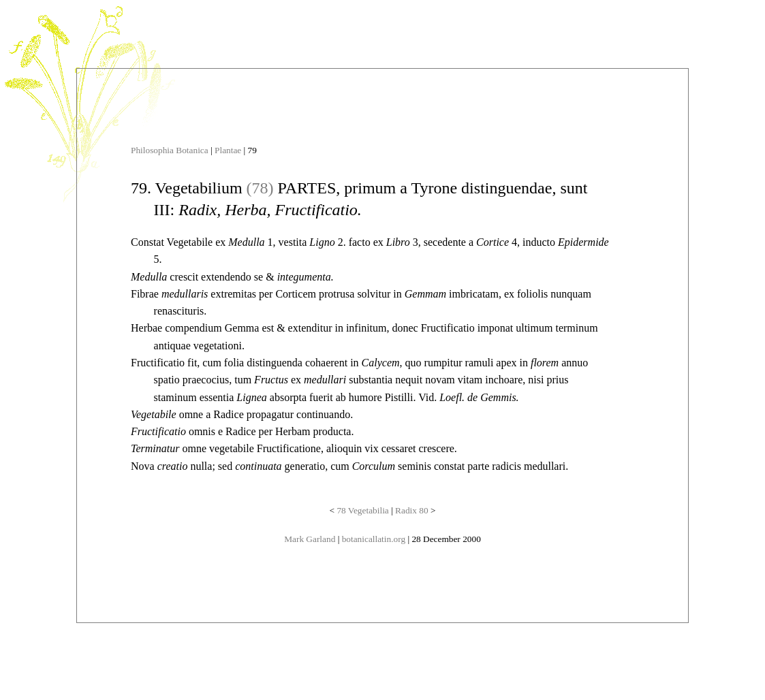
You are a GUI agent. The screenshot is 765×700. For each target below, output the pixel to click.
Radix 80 (412, 510)
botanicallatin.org (374, 539)
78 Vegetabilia (362, 510)
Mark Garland (310, 539)
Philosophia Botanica (170, 150)
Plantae (228, 150)
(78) (260, 188)
